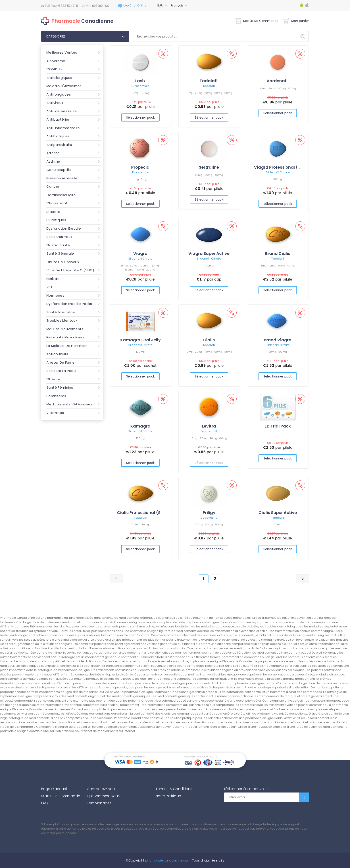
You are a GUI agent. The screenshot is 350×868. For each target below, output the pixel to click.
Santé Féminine (60, 387)
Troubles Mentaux (62, 320)
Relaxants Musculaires (66, 337)
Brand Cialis (278, 253)
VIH (49, 287)
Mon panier (296, 21)
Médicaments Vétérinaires (69, 404)
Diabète (53, 212)
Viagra (140, 253)
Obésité (53, 379)
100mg (145, 93)
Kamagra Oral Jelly (141, 340)
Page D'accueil (54, 789)
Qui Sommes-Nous (103, 796)
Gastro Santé (58, 245)
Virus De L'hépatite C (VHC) (70, 270)
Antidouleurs (57, 354)
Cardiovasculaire (61, 195)
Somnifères (56, 396)
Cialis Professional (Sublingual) (150, 513)
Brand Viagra (278, 340)
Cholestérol (57, 203)
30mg (199, 524)
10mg (189, 93)
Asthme (53, 161)
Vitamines (55, 413)
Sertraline (209, 167)
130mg (129, 270)
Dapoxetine (209, 518)
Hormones (55, 295)
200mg (151, 270)
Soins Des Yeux (59, 237)
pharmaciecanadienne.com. (168, 860)
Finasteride (140, 172)
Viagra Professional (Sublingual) (288, 167)
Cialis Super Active (278, 513)
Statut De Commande (257, 21)
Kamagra (140, 426)
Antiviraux (55, 103)
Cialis (209, 340)
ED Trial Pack (278, 426)
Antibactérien (58, 119)
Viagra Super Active (209, 253)
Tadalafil (209, 81)
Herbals (53, 279)
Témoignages (99, 803)
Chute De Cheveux (63, 262)
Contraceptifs (59, 170)
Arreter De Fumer (61, 362)
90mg (219, 524)
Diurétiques (56, 220)
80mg (228, 93)
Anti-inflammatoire (63, 128)
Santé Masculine (61, 312)
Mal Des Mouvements (65, 329)
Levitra (209, 426)
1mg (136, 179)
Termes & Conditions (174, 789)
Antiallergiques (59, 78)
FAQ (44, 803)
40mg (135, 93)
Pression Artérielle (62, 178)
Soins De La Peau (61, 371)
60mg (218, 93)
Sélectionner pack (140, 117)
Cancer (53, 186)
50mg (208, 175)
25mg (199, 175)
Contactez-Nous (102, 789)
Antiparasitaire (59, 145)
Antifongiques (59, 94)
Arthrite (53, 153)
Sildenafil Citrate (278, 172)
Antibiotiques (58, 136)
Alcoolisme (56, 61)
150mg (140, 270)
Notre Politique (168, 796)
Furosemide (140, 86)
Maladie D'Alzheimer (64, 86)
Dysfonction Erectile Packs (69, 304)
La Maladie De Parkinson (67, 346)
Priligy (209, 513)
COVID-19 (54, 69)
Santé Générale (60, 253)
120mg (155, 266)
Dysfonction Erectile (64, 228)
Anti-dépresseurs (62, 111)
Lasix (140, 81)
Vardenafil (278, 81)
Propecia (140, 167)
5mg (144, 179)
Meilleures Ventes (62, 52)
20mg (199, 93)
